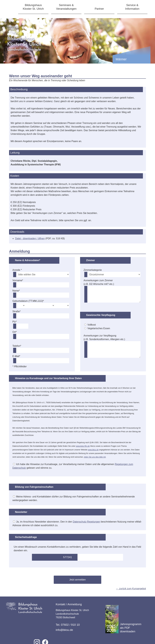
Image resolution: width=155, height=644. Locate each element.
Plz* (15, 322)
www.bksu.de (93, 450)
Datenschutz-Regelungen (87, 522)
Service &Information (132, 7)
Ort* (15, 332)
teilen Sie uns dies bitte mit (95, 457)
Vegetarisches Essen (99, 328)
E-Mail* (16, 356)
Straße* (16, 311)
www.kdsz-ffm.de (83, 446)
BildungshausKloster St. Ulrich (33, 7)
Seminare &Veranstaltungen (66, 7)
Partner (99, 9)
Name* (16, 291)
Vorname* (18, 280)
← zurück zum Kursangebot (131, 589)
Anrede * (17, 270)
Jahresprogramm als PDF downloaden (123, 619)
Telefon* (17, 346)
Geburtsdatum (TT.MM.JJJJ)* (28, 301)
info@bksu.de (64, 630)
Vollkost (92, 325)
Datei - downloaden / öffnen (30, 238)
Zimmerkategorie (93, 270)
